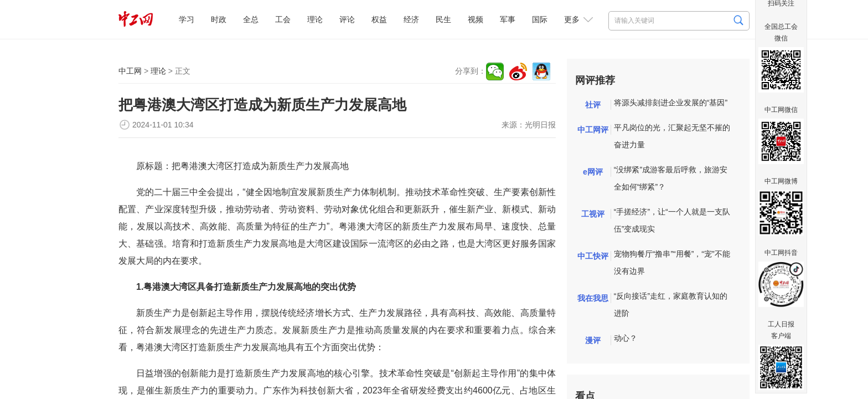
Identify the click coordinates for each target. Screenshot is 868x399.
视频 (476, 19)
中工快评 (593, 256)
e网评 (593, 172)
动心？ (626, 338)
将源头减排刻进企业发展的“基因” (671, 103)
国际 (540, 19)
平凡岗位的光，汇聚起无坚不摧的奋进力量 (672, 136)
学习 (187, 19)
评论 (347, 19)
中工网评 (593, 130)
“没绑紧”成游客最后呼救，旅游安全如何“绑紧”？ (671, 178)
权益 (379, 19)
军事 (508, 19)
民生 (443, 19)
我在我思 (593, 298)
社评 (593, 105)
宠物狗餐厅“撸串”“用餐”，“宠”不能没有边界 (672, 262)
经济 (411, 19)
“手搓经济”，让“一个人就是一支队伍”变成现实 (672, 220)
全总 (251, 19)
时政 (219, 19)
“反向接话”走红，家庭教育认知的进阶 (671, 305)
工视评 (593, 214)
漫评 (593, 340)
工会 (283, 19)
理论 (315, 19)
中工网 (130, 71)
